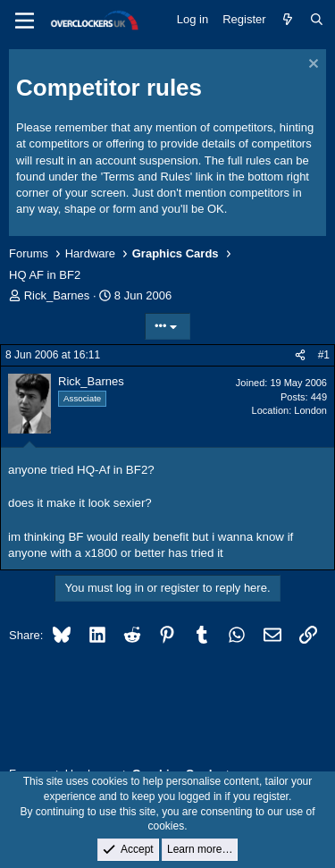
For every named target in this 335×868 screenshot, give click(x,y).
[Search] (317, 20)
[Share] (300, 355)
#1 (324, 355)
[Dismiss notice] (311, 66)
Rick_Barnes (57, 295)
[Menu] (25, 21)
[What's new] (288, 20)
